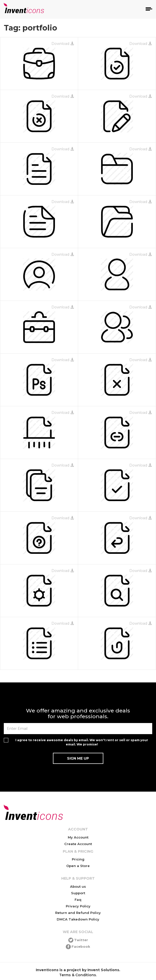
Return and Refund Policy (78, 913)
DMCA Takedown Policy (78, 919)
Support (78, 893)
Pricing (78, 859)
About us (78, 886)
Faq (78, 900)
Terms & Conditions (78, 975)
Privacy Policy (78, 906)
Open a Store (78, 866)
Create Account (78, 844)
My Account (78, 837)
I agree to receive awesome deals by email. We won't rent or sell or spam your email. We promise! (82, 742)
